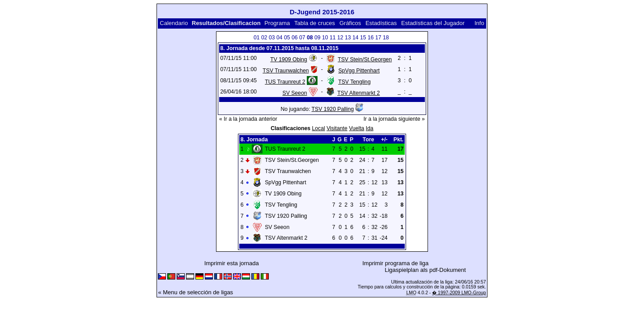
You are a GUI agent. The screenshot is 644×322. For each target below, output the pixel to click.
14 (356, 38)
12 (340, 38)
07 (302, 38)
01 (257, 38)
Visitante (337, 128)
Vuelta (356, 128)
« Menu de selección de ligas (195, 292)
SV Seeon (294, 93)
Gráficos (350, 23)
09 (318, 38)
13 (348, 38)
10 (325, 38)
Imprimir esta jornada (232, 263)
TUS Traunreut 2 (285, 82)
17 (378, 38)
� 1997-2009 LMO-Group (459, 293)
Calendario (174, 23)
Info (479, 23)
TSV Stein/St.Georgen (365, 59)
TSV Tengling (354, 82)
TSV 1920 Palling (333, 109)
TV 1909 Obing (288, 59)
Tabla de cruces (315, 23)
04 (280, 38)
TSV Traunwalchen (286, 71)
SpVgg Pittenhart (359, 71)
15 (363, 38)
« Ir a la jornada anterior (248, 119)
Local (319, 128)
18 (386, 38)
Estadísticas (381, 23)
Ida (370, 128)
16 (371, 38)
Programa (277, 23)
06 (295, 38)
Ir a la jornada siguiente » (394, 119)
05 (287, 38)
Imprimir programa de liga (395, 263)
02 (264, 38)
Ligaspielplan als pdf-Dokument (425, 270)
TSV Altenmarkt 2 (358, 93)
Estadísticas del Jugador (433, 23)
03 (272, 38)
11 (333, 38)
